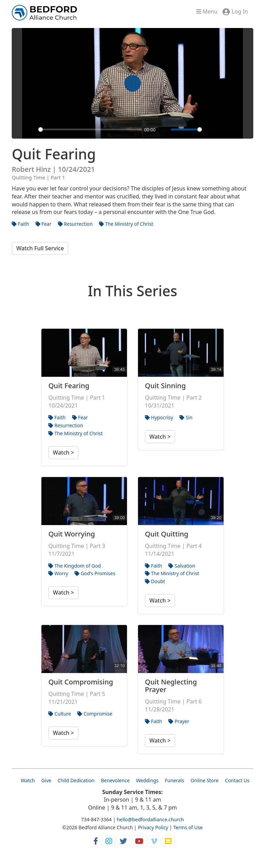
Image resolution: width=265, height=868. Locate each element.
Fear (43, 224)
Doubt (155, 581)
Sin (186, 417)
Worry (58, 573)
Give (46, 780)
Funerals (175, 780)
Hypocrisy (159, 417)
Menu (207, 11)
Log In (240, 11)
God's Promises (95, 573)
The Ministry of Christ (126, 224)
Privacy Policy (153, 827)
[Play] (31, 130)
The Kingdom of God (75, 566)
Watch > (63, 452)
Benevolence (115, 780)
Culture (60, 714)
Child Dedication (76, 780)
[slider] (90, 129)
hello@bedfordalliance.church (150, 819)
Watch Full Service (40, 248)
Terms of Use (188, 827)
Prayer (179, 721)
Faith (20, 224)
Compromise (95, 714)
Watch (28, 780)
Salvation (182, 566)
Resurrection (75, 224)
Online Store (204, 780)
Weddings (147, 780)
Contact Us (237, 780)
